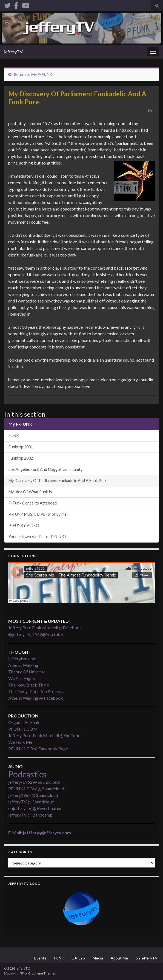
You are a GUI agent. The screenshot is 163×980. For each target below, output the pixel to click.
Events (40, 958)
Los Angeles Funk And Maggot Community (45, 469)
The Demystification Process (35, 691)
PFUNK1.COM (23, 729)
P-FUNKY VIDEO (24, 525)
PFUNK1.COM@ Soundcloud (36, 789)
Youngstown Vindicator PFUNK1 (37, 537)
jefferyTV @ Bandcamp (30, 815)
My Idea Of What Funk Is (30, 492)
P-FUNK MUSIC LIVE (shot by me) (38, 514)
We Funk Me (20, 742)
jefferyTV (13, 52)
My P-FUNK (42, 74)
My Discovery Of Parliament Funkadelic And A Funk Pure (58, 481)
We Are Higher (22, 678)
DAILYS (78, 958)
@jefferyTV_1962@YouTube (35, 634)
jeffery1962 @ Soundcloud (33, 795)
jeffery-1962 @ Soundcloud (34, 782)
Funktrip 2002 (21, 458)
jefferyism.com (22, 658)
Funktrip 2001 (21, 447)
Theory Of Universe (27, 672)
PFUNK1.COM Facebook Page (38, 749)
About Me (119, 958)
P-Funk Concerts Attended (33, 503)
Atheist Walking (23, 665)
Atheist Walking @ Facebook (36, 698)
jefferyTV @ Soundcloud (31, 802)
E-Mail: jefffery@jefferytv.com (40, 833)
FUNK (14, 436)
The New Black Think (29, 685)
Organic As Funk (24, 722)
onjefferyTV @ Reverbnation (35, 808)
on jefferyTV (147, 958)
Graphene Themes (42, 973)
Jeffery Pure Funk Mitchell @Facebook (45, 628)
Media (98, 958)
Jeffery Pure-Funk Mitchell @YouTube (44, 735)
